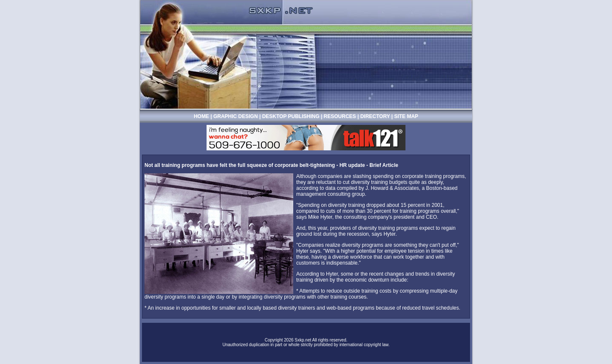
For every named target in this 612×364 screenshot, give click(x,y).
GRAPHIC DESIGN (236, 116)
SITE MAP (406, 116)
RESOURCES (340, 116)
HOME (201, 116)
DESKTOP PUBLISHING (292, 116)
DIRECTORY (375, 116)
